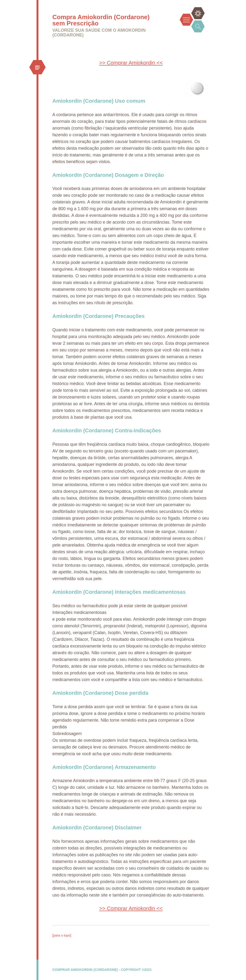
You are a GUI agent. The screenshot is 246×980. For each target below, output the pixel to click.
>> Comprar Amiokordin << (131, 63)
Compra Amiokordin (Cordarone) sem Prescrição (101, 20)
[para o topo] (62, 935)
